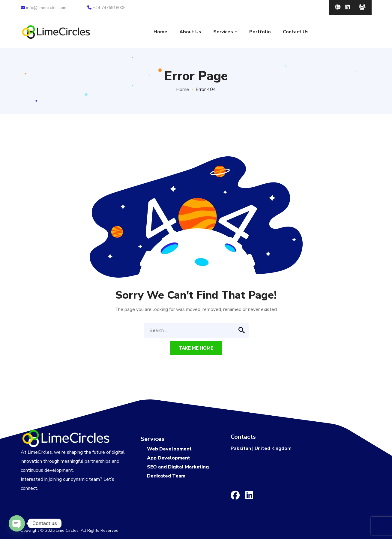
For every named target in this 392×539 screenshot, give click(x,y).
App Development (169, 458)
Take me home (196, 348)
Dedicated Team (166, 476)
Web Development (169, 449)
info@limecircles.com (43, 8)
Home (183, 89)
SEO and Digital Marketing (178, 467)
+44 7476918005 (106, 8)
